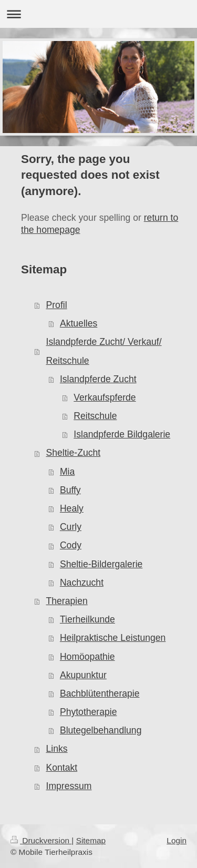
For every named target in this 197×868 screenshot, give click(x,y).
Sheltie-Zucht (74, 453)
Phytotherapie (89, 712)
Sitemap (91, 840)
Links (57, 749)
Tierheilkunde (87, 619)
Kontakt (62, 768)
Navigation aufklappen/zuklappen (98, 14)
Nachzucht (82, 583)
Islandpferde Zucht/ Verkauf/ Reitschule (104, 351)
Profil (57, 305)
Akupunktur (83, 675)
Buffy (70, 490)
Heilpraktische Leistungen (113, 638)
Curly (71, 527)
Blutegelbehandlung (101, 730)
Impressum (69, 786)
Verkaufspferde (105, 397)
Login (177, 840)
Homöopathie (87, 657)
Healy (72, 508)
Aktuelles (79, 323)
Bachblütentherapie (100, 693)
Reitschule (95, 416)
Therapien (67, 601)
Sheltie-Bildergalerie (101, 564)
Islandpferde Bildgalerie (122, 434)
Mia (67, 472)
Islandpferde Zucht (98, 379)
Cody (71, 545)
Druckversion (41, 840)
